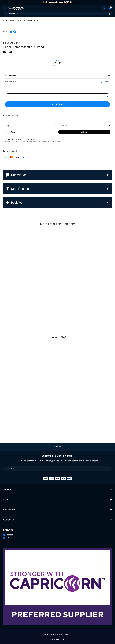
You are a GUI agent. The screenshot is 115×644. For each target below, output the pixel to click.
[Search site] (109, 14)
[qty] (31, 126)
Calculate (85, 132)
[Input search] (57, 14)
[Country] (84, 126)
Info (57, 60)
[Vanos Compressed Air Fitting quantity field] (57, 96)
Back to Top (58, 447)
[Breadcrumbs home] (5, 20)
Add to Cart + (58, 104)
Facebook (9, 535)
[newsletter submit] (109, 469)
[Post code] (31, 132)
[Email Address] (57, 469)
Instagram (9, 538)
